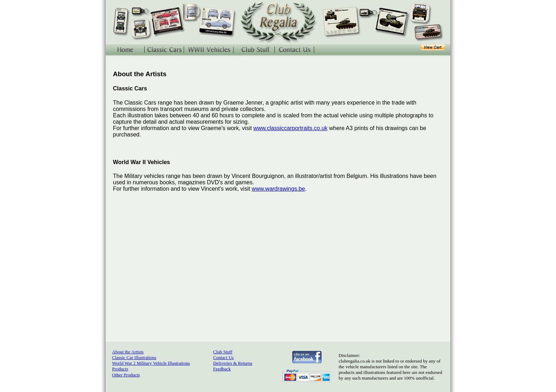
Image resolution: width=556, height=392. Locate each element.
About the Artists (128, 352)
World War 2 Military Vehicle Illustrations (151, 363)
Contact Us (223, 357)
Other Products (126, 375)
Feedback (222, 369)
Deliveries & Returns (233, 363)
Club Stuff (223, 352)
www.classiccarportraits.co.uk (291, 128)
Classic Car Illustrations (134, 357)
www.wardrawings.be (278, 189)
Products (120, 369)
